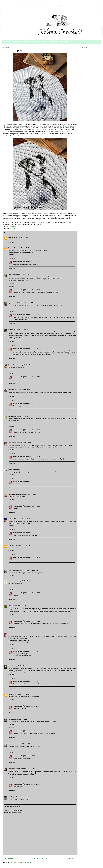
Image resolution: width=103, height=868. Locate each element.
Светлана (11, 390)
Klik (10, 606)
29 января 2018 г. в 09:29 (33, 262)
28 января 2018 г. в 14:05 (21, 329)
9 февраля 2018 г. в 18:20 (28, 769)
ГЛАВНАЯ (7, 42)
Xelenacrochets (18, 262)
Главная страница (40, 858)
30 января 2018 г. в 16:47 (22, 694)
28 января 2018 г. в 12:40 (23, 237)
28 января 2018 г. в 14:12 (25, 365)
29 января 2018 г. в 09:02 (25, 546)
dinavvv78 (12, 469)
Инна (10, 719)
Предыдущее (72, 858)
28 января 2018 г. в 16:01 (24, 416)
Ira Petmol (12, 519)
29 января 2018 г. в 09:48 (30, 570)
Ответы (13, 258)
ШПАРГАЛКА (65, 42)
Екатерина (12, 744)
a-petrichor (12, 237)
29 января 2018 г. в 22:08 (33, 593)
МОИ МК (26, 42)
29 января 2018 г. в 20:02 (19, 666)
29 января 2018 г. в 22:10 (33, 651)
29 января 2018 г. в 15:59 (24, 634)
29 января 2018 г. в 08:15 (23, 519)
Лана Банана (12, 634)
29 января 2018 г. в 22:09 (33, 621)
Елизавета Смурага (15, 494)
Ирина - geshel (13, 303)
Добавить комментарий (12, 806)
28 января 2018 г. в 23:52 (23, 469)
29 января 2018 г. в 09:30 (33, 315)
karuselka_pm (13, 546)
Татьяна (11, 248)
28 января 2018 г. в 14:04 (25, 303)
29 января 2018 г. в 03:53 (29, 494)
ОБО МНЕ (17, 42)
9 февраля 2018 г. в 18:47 (33, 706)
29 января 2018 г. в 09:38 (33, 430)
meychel (11, 274)
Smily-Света (12, 416)
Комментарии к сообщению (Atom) (23, 862)
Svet (10, 666)
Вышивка (12, 229)
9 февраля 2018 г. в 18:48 (33, 731)
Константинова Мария (15, 570)
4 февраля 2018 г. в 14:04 (23, 744)
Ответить (11, 242)
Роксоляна (12, 581)
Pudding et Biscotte (14, 797)
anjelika (11, 329)
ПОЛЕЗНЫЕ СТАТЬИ (39, 42)
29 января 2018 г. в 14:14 (19, 606)
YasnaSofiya (12, 443)
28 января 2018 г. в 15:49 (22, 390)
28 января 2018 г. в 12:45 (21, 248)
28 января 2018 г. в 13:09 (21, 274)
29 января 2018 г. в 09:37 (33, 348)
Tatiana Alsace (13, 365)
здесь (23, 128)
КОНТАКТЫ (53, 42)
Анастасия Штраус (14, 769)
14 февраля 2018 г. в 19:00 (29, 797)
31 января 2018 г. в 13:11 (20, 719)
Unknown (11, 694)
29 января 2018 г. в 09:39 (33, 533)
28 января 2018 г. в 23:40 (24, 443)
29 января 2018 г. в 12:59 (23, 581)
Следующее (8, 858)
